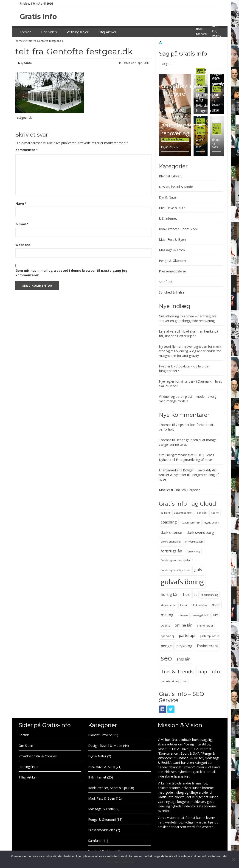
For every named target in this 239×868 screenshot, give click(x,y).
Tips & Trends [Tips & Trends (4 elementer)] (177, 671)
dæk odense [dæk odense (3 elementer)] (171, 532)
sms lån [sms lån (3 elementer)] (183, 659)
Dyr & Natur (168, 197)
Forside (26, 32)
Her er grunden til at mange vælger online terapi (188, 442)
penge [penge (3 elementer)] (166, 646)
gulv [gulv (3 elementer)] (198, 570)
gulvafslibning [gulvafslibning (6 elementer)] (182, 582)
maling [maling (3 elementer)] (167, 615)
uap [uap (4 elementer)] (203, 671)
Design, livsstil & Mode (176, 187)
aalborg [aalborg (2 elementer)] (165, 513)
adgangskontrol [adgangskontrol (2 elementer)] (183, 513)
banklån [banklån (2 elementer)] (202, 513)
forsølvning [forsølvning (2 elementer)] (193, 552)
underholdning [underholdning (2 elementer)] (170, 681)
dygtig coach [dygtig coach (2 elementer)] (212, 523)
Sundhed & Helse (172, 292)
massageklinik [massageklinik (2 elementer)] (201, 615)
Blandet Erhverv (201, 71)
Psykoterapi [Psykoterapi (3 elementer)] (207, 646)
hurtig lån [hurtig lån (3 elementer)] (170, 594)
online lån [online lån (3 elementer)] (184, 625)
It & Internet (202, 121)
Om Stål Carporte (187, 490)
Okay (109, 862)
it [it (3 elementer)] (195, 594)
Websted (23, 245)
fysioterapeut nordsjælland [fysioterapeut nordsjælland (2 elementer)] (177, 560)
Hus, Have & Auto (173, 139)
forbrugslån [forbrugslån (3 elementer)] (171, 551)
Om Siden (49, 32)
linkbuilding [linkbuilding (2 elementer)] (200, 605)
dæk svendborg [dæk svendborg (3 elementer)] (200, 532)
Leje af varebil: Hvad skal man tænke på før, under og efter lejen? (188, 334)
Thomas (165, 425)
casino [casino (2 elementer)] (215, 513)
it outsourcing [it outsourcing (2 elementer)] (210, 595)
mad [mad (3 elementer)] (216, 605)
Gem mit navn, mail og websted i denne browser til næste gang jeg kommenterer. (71, 273)
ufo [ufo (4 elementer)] (216, 671)
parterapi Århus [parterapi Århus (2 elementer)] (209, 636)
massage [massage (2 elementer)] (183, 615)
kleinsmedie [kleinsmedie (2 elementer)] (168, 605)
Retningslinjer (77, 32)
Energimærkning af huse (194, 460)
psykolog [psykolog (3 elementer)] (184, 646)
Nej (118, 862)
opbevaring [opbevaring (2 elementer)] (167, 636)
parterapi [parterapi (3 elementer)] (187, 635)
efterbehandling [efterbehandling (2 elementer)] (171, 542)
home (19, 41)
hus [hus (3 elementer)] (186, 594)
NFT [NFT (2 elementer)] (215, 615)
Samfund (166, 282)
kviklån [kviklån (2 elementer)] (184, 605)
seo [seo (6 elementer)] (166, 658)
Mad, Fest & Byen (172, 239)
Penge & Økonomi (173, 261)
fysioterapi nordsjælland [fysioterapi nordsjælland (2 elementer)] (175, 570)
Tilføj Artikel (107, 32)
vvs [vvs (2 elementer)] (185, 681)
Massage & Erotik (172, 250)
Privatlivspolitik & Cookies (38, 756)
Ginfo (28, 63)
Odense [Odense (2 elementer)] (165, 626)
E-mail (22, 224)
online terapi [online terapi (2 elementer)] (205, 626)
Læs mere (129, 862)
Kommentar (27, 150)
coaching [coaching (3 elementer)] (169, 522)
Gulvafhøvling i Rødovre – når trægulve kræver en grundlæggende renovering (181, 109)
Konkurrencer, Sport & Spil (179, 229)
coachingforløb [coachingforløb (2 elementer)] (191, 523)
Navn (21, 203)
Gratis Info (38, 17)
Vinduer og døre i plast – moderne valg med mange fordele (188, 399)
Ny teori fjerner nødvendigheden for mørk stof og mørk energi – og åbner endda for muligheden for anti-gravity (190, 351)
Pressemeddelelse (172, 271)
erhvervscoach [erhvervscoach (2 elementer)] (194, 542)
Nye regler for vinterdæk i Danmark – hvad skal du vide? (221, 94)
